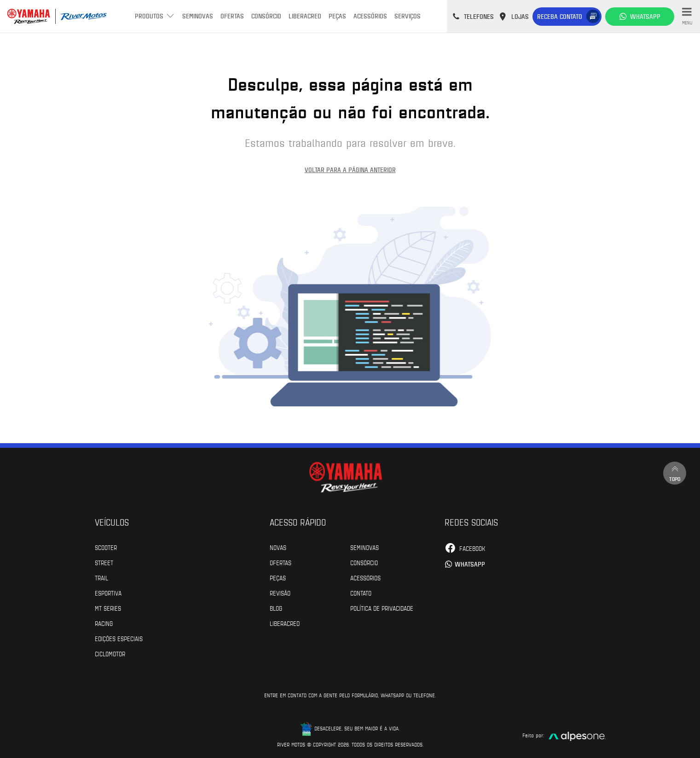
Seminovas (198, 16)
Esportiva (108, 593)
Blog (276, 608)
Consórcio (266, 16)
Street (104, 562)
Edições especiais (119, 638)
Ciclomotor (110, 654)
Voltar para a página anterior (350, 170)
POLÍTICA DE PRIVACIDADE (382, 608)
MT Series (108, 608)
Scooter (106, 547)
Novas (278, 547)
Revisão (280, 593)
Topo (675, 473)
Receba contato (560, 16)
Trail (101, 578)
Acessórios (370, 16)
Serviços (408, 16)
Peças (337, 16)
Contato (361, 593)
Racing (104, 623)
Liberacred (305, 16)
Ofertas (232, 16)
